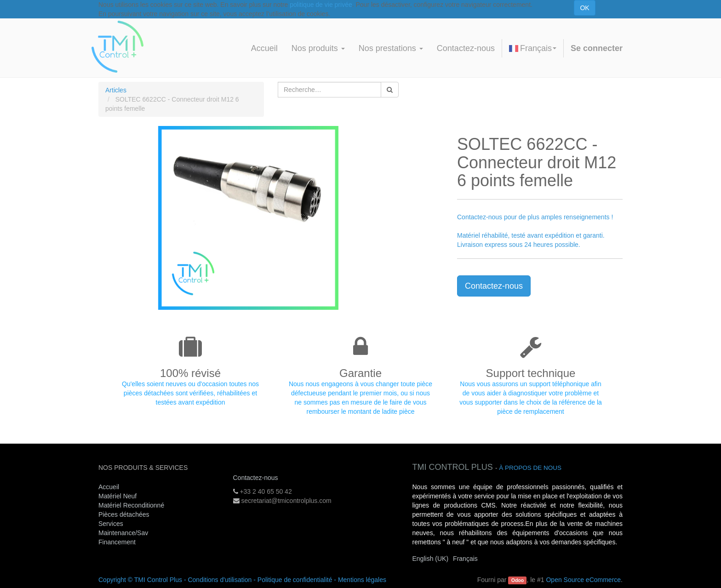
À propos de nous (530, 468)
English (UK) (431, 559)
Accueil (109, 487)
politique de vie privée (321, 5)
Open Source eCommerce (583, 580)
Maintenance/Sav (123, 533)
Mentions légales (362, 580)
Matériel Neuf (117, 496)
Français (533, 48)
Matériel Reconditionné (131, 505)
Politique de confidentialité (295, 580)
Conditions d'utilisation (220, 580)
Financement (117, 542)
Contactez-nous (494, 286)
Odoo (518, 580)
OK (584, 8)
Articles (116, 90)
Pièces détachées (124, 514)
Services (112, 524)
